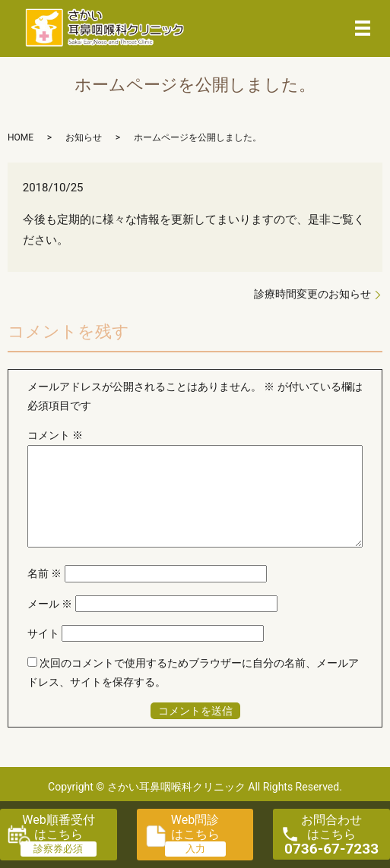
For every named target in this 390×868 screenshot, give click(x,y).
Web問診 (195, 827)
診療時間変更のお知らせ (312, 294)
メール (50, 604)
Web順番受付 (58, 827)
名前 (44, 573)
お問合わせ (331, 835)
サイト (43, 633)
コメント (55, 435)
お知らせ (84, 137)
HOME (21, 137)
